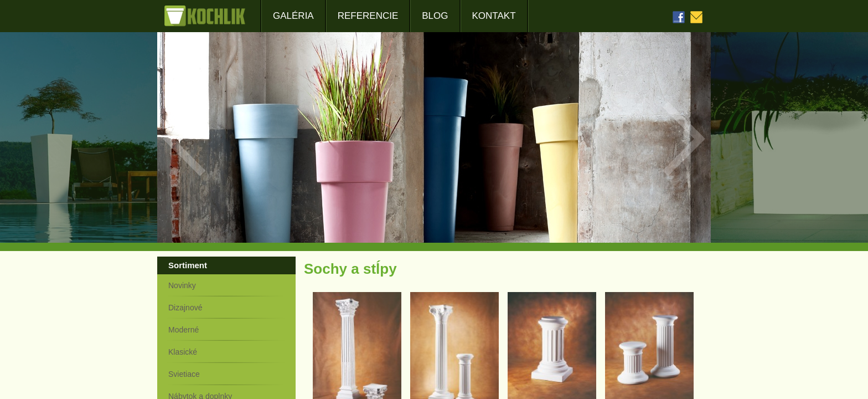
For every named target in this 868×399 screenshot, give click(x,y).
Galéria (293, 16)
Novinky (182, 285)
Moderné (184, 330)
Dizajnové (185, 308)
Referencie (368, 16)
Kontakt (494, 16)
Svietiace (184, 374)
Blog (435, 16)
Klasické (183, 352)
